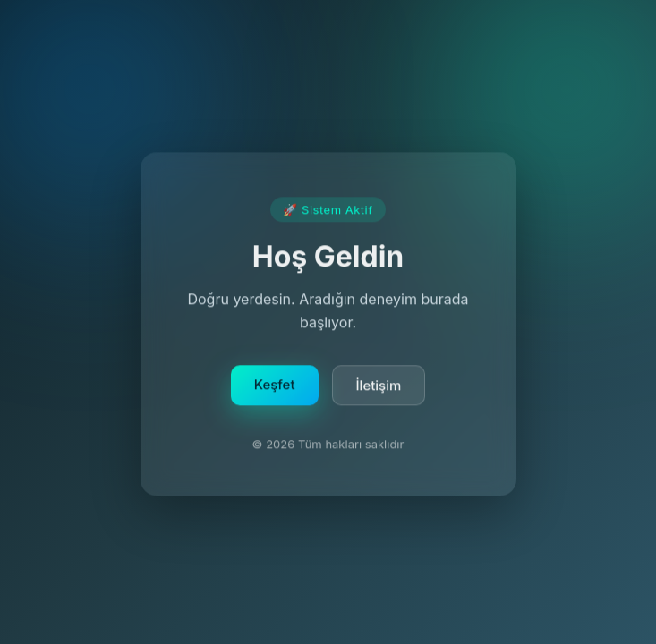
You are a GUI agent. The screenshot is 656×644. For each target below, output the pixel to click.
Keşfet (275, 386)
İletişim (379, 387)
